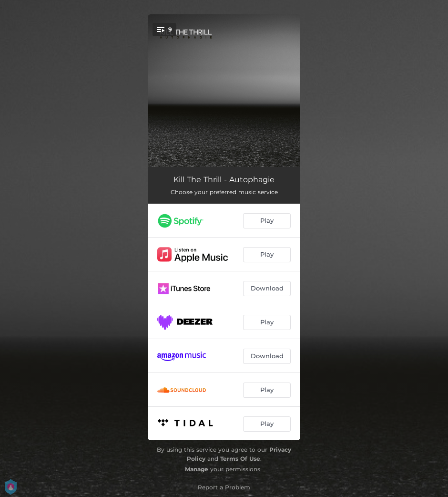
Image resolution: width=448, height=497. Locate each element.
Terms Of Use (240, 459)
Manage (197, 469)
